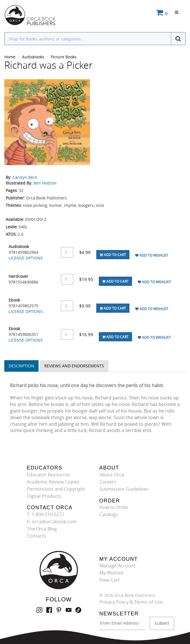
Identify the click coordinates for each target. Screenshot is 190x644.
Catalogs (109, 514)
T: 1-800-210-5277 (46, 514)
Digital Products (44, 496)
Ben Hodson (45, 183)
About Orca (112, 475)
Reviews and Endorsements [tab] (74, 366)
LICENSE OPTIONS (26, 258)
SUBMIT (162, 623)
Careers (108, 482)
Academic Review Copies (53, 482)
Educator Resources (49, 475)
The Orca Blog (42, 529)
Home (10, 57)
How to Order (114, 507)
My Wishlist (112, 573)
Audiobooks (33, 57)
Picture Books (64, 57)
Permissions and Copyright (56, 489)
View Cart (110, 580)
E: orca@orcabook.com (52, 522)
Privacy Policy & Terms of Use (131, 602)
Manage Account (117, 566)
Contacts (36, 536)
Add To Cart (113, 255)
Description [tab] (21, 366)
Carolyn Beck (25, 177)
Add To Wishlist (152, 255)
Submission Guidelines (124, 489)
